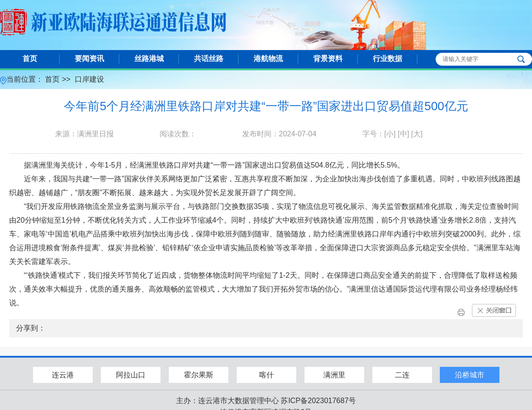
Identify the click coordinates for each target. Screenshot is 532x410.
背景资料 (328, 59)
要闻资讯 (89, 59)
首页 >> (59, 79)
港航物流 (268, 59)
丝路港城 (149, 59)
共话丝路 (209, 59)
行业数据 (388, 59)
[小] (390, 134)
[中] (403, 134)
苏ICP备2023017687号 (318, 401)
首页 (30, 59)
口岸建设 (89, 79)
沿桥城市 (470, 375)
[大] (417, 134)
